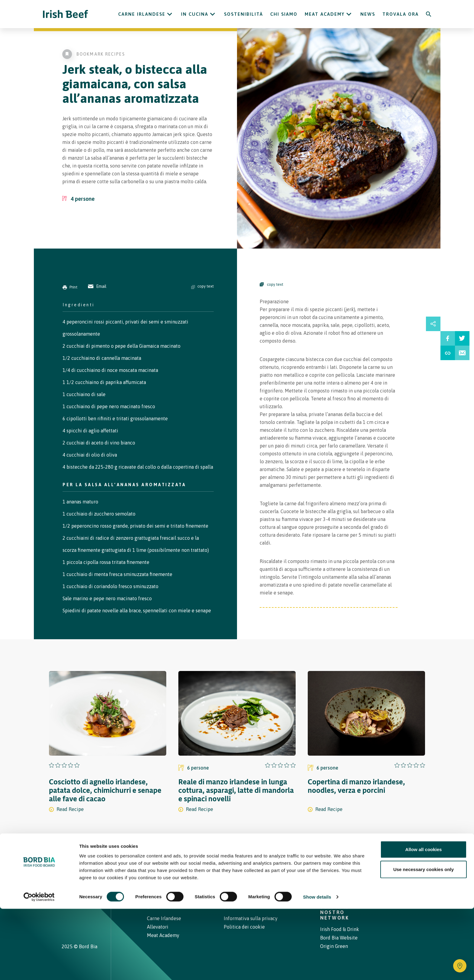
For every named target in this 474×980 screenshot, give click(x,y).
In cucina (195, 14)
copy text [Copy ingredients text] (202, 286)
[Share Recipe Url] (448, 353)
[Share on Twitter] (462, 338)
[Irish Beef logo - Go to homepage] (66, 14)
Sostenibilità (243, 14)
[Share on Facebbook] (448, 338)
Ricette (183, 870)
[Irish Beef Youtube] (83, 900)
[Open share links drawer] (433, 324)
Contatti (278, 870)
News (368, 14)
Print (70, 287)
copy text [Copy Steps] (271, 284)
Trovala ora (401, 14)
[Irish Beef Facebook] (73, 900)
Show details (317, 968)
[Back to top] (410, 870)
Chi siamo (284, 14)
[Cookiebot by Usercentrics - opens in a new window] (39, 968)
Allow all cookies (424, 921)
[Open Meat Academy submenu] (349, 14)
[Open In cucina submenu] (213, 14)
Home (155, 870)
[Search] (429, 14)
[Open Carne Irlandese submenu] (170, 14)
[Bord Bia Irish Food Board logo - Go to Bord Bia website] (85, 874)
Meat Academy (325, 14)
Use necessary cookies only (424, 941)
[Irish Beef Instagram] (64, 900)
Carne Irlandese (142, 14)
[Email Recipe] (462, 353)
